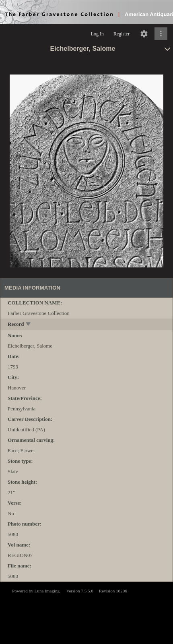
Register (122, 34)
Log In (97, 34)
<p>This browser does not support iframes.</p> (86, 612)
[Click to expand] (161, 34)
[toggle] (29, 325)
